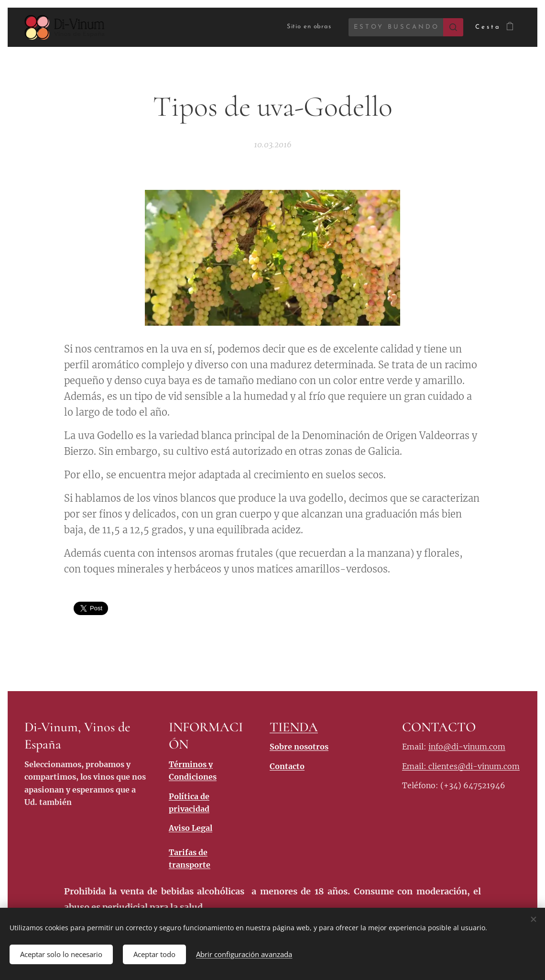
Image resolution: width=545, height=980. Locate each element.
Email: (415, 766)
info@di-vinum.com (467, 747)
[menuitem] (301, 27)
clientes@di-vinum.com (474, 766)
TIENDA (294, 727)
